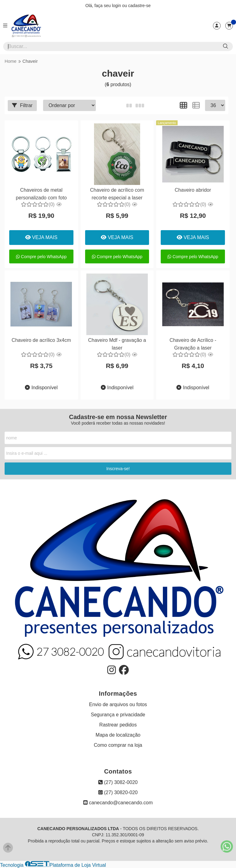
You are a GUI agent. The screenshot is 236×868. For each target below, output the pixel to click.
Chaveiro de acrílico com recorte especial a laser (117, 194)
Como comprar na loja (118, 745)
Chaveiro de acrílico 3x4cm (41, 340)
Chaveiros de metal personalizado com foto (41, 194)
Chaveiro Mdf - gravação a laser (117, 344)
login (117, 6)
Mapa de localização (118, 735)
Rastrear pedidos (118, 725)
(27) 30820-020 (118, 792)
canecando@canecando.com (118, 803)
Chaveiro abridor (192, 190)
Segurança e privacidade (118, 715)
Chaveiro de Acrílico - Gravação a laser (192, 344)
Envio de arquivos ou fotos (118, 704)
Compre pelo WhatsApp (41, 257)
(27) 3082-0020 (118, 782)
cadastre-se (139, 6)
